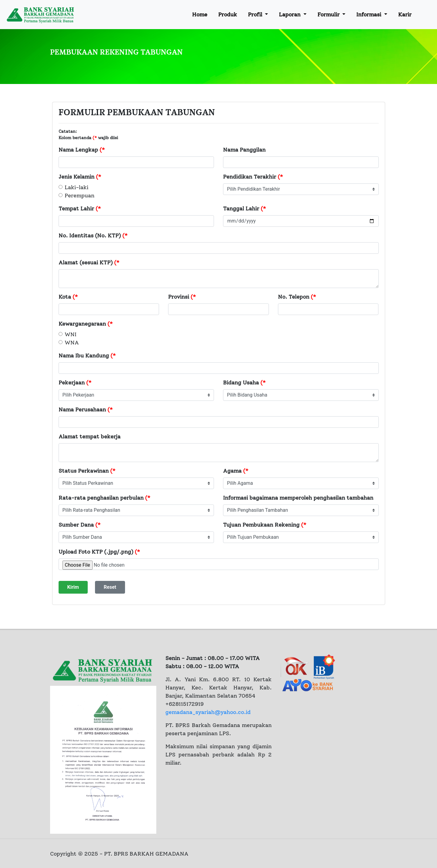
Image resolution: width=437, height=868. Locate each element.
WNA (72, 343)
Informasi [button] (369, 15)
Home (200, 15)
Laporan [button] (290, 15)
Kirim (73, 587)
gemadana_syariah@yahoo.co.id (208, 712)
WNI (71, 334)
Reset (110, 587)
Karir (405, 15)
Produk (228, 15)
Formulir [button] (329, 15)
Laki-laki (76, 187)
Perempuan (80, 196)
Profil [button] (256, 15)
